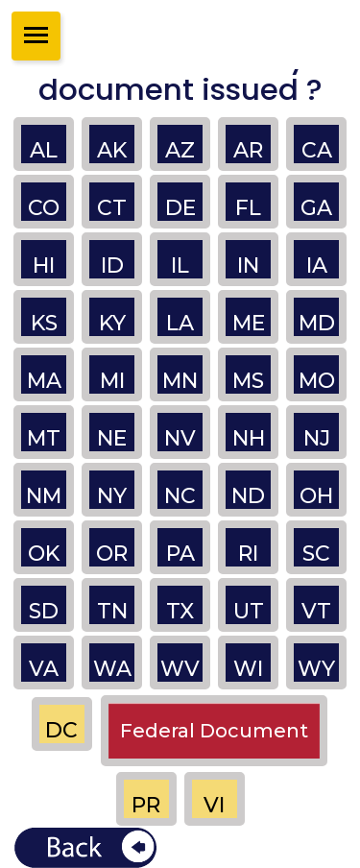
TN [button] (112, 611)
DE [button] (180, 208)
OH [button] (316, 496)
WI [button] (248, 669)
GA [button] (316, 208)
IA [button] (317, 265)
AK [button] (112, 150)
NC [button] (180, 496)
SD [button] (44, 611)
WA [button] (112, 669)
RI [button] (248, 554)
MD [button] (317, 323)
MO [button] (317, 381)
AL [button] (44, 150)
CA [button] (317, 150)
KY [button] (112, 323)
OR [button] (112, 554)
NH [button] (249, 438)
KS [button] (44, 323)
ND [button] (248, 496)
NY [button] (112, 496)
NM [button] (44, 496)
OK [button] (44, 554)
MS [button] (248, 381)
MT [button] (44, 438)
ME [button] (249, 323)
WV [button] (180, 669)
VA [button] (44, 669)
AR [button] (248, 150)
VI (214, 805)
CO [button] (44, 208)
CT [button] (112, 208)
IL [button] (180, 265)
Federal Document (214, 731)
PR (146, 805)
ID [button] (112, 265)
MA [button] (44, 381)
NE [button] (112, 438)
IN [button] (248, 265)
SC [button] (316, 554)
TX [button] (180, 611)
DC (61, 730)
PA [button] (180, 554)
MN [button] (180, 381)
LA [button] (180, 323)
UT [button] (249, 611)
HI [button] (44, 265)
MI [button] (112, 381)
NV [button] (180, 438)
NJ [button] (317, 438)
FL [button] (248, 208)
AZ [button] (180, 150)
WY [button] (316, 669)
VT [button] (316, 611)
